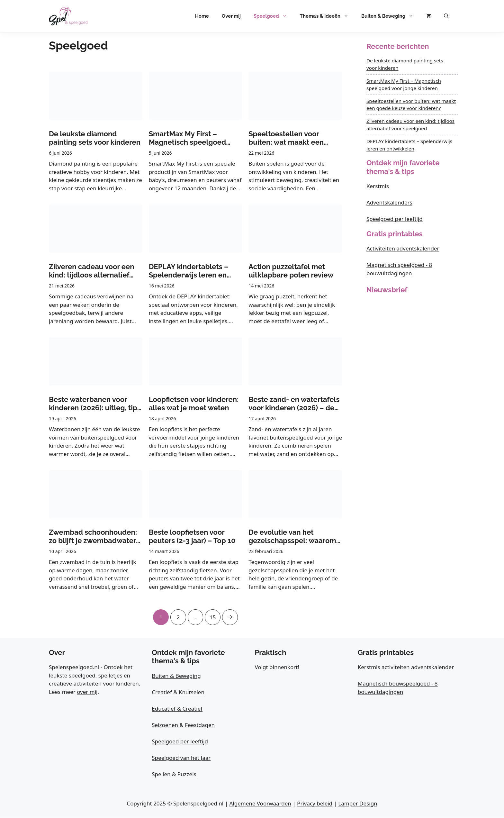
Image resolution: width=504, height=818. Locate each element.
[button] (446, 16)
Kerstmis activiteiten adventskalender (406, 667)
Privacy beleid (315, 804)
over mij (87, 692)
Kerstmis (378, 186)
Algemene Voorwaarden (260, 804)
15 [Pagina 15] (213, 615)
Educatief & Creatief (177, 709)
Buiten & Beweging (391, 16)
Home (202, 16)
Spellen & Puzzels (174, 774)
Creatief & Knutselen (178, 692)
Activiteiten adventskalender (403, 248)
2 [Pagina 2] (178, 615)
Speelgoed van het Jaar (181, 758)
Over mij (231, 16)
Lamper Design (358, 804)
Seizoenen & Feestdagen (183, 725)
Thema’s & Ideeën (327, 16)
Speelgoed (274, 16)
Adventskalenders (389, 202)
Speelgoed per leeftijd (395, 219)
